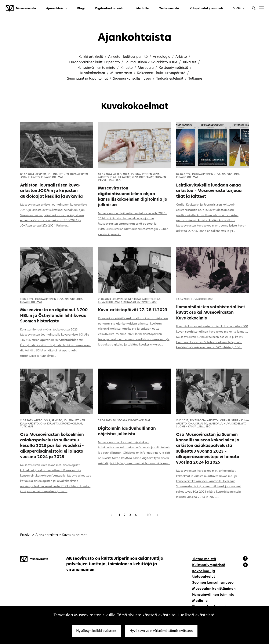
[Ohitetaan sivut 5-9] (142, 516)
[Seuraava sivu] (156, 516)
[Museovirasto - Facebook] (246, 559)
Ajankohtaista (56, 9)
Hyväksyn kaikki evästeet (96, 631)
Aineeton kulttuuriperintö (128, 57)
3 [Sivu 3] (130, 515)
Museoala (146, 68)
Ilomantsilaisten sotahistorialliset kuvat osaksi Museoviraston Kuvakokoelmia (211, 313)
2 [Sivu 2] (125, 515)
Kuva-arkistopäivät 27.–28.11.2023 (133, 310)
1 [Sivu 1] (119, 515)
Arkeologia (162, 57)
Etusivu (26, 535)
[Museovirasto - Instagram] (245, 565)
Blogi (81, 9)
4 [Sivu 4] (136, 515)
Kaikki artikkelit (91, 57)
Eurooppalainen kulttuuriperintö (94, 62)
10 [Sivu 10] (149, 515)
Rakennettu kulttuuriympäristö (161, 73)
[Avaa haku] (254, 9)
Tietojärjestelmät (170, 79)
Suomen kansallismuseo (132, 79)
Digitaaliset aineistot (110, 9)
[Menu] (261, 9)
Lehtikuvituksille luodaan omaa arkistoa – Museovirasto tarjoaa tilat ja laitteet (209, 191)
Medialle (143, 9)
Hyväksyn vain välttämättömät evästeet (161, 631)
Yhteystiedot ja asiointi (206, 9)
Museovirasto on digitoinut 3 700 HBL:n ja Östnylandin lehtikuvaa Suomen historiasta (54, 316)
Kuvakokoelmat (93, 73)
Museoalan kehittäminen (214, 589)
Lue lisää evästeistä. (197, 615)
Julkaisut (189, 62)
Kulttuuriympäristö (173, 68)
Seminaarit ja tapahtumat (88, 79)
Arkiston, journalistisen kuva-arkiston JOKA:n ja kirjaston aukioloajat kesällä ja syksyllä (51, 191)
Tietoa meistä (169, 9)
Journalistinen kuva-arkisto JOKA (151, 62)
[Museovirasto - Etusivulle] (21, 8)
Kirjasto (127, 68)
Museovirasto (121, 73)
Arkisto (181, 57)
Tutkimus (195, 79)
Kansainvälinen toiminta (96, 68)
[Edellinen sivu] (113, 516)
